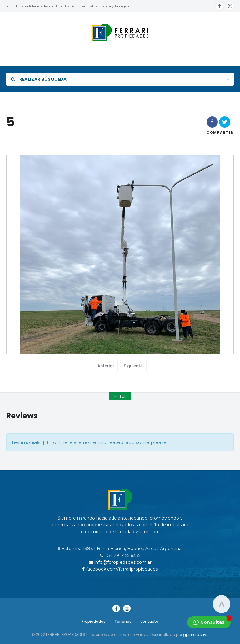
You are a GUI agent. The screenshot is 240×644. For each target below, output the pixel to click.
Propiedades (94, 621)
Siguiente (133, 366)
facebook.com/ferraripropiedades (120, 569)
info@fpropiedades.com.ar (120, 562)
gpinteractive (196, 634)
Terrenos (123, 621)
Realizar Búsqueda (39, 79)
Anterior (106, 366)
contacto (149, 621)
